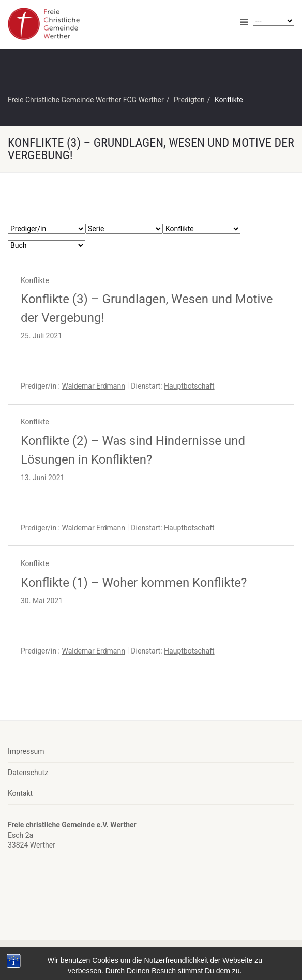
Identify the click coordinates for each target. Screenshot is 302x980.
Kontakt (20, 793)
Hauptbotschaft (189, 386)
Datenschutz (28, 773)
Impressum (26, 751)
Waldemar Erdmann (93, 386)
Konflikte (35, 280)
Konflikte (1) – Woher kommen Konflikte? (134, 583)
